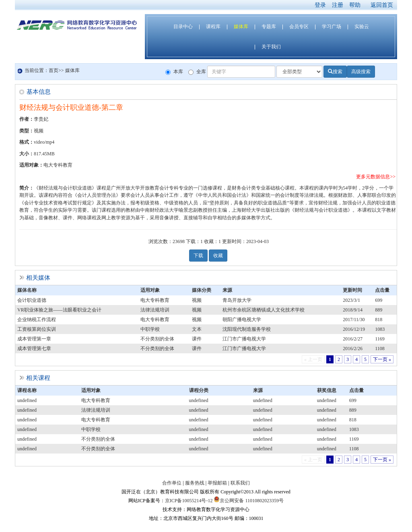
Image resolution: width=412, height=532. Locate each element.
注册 (338, 5)
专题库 (269, 27)
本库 (174, 72)
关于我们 (271, 47)
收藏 (218, 256)
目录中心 (183, 27)
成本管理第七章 (34, 348)
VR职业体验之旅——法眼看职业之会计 (59, 310)
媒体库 (241, 27)
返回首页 (382, 5)
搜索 (335, 72)
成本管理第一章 (34, 339)
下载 (198, 256)
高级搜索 (361, 72)
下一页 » (382, 359)
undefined (27, 400)
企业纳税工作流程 (37, 320)
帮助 (355, 5)
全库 (197, 72)
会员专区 (299, 27)
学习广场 (332, 27)
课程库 (213, 27)
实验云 (362, 27)
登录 (320, 5)
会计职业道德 (32, 300)
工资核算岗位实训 (37, 329)
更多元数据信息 (373, 177)
